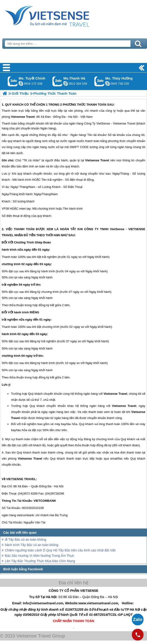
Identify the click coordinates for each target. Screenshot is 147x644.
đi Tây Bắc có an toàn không (26, 540)
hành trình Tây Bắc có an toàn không (32, 545)
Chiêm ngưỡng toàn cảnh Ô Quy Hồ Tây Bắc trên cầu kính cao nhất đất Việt (60, 550)
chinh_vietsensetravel (21, 83)
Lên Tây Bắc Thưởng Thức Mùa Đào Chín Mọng (40, 561)
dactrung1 (107, 83)
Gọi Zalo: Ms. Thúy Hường (99, 81)
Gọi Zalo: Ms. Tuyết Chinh (13, 81)
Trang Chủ (59, 15)
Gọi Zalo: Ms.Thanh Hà (57, 81)
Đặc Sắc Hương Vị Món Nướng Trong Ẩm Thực (39, 556)
